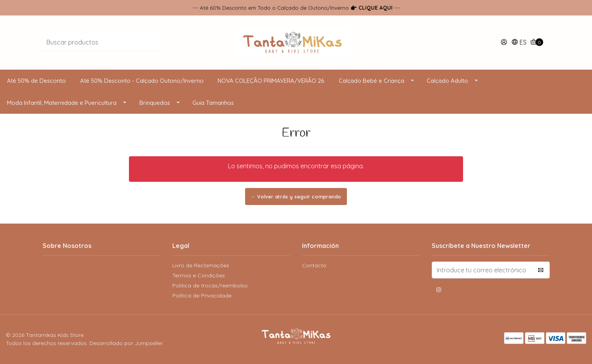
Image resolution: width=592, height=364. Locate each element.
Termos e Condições (199, 275)
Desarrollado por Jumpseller (126, 343)
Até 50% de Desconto (36, 81)
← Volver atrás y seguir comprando (296, 197)
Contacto (314, 265)
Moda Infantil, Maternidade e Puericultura (62, 103)
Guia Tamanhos (213, 103)
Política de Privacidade (202, 296)
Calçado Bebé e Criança (372, 81)
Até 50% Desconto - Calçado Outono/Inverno (142, 81)
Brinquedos (155, 103)
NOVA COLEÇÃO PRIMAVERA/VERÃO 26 (271, 81)
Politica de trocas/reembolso (210, 285)
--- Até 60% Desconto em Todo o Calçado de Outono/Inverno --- (296, 8)
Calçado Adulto (447, 81)
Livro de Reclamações (201, 265)
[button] (519, 43)
